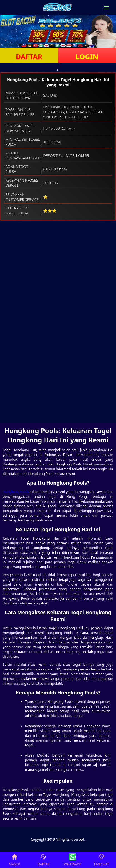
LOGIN (87, 57)
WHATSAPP (72, 860)
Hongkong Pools (16, 492)
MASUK (14, 860)
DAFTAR (29, 57)
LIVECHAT (102, 860)
